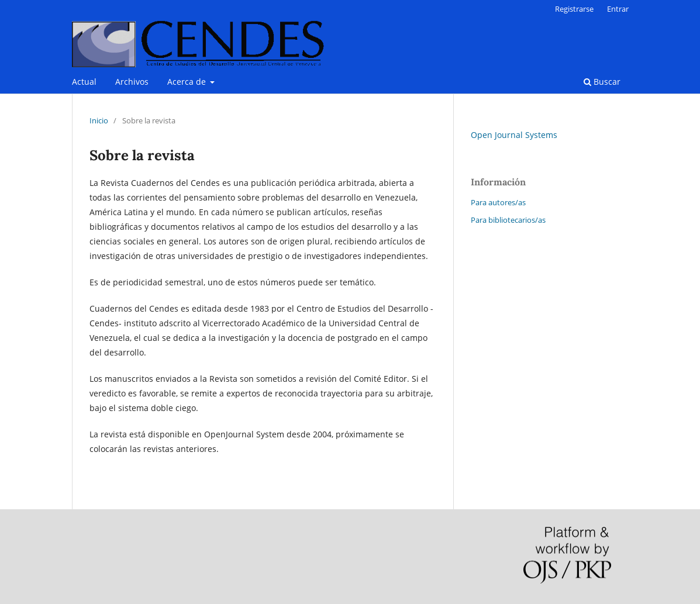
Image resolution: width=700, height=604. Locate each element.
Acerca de (188, 82)
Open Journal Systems (514, 135)
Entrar (618, 9)
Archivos (132, 82)
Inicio (99, 120)
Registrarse (574, 9)
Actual (84, 82)
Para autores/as (498, 202)
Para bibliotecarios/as (508, 220)
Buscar (602, 82)
